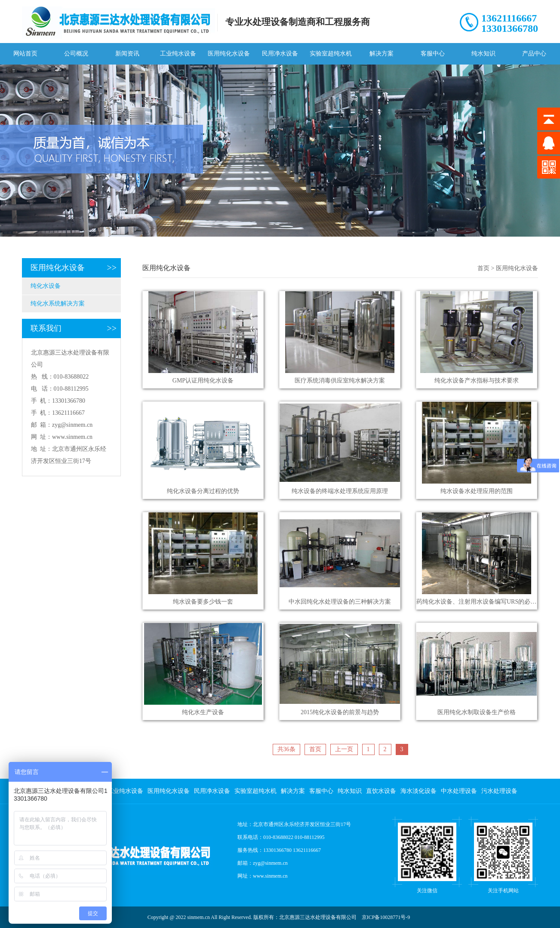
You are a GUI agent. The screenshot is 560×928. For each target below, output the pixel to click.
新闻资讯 (127, 54)
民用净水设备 (280, 54)
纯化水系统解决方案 (58, 304)
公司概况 (76, 54)
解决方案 (382, 54)
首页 (483, 268)
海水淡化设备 (418, 791)
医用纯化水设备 (229, 54)
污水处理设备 (499, 791)
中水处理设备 (459, 791)
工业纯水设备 (178, 54)
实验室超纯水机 (331, 54)
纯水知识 (483, 54)
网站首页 (25, 54)
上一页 (344, 749)
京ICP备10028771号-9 (386, 917)
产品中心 (534, 54)
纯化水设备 (46, 286)
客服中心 (433, 54)
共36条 (286, 749)
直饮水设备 (381, 791)
